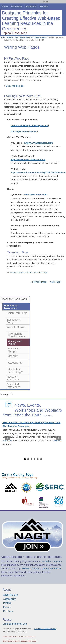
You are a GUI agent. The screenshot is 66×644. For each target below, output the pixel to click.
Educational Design (14, 321)
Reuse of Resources (13, 378)
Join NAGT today (30, 569)
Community (44, 6)
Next (59, 438)
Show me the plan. (14, 86)
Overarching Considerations (17, 335)
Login (46, 2)
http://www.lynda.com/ (36, 195)
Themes (5, 6)
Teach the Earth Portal (15, 299)
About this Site (11, 595)
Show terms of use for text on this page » (19, 636)
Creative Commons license (45, 629)
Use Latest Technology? (15, 371)
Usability (13, 356)
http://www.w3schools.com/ (39, 143)
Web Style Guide (19, 131)
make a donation (52, 569)
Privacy (7, 607)
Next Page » (56, 282)
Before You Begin (17, 313)
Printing (7, 603)
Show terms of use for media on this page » (20, 641)
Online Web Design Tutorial (25, 126)
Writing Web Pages (15, 343)
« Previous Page (38, 282)
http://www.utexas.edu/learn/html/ (28, 159)
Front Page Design (14, 350)
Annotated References (14, 385)
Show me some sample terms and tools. (28, 273)
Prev (7, 438)
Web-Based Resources (24, 37)
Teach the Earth (7, 37)
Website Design (41, 37)
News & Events (31, 6)
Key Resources (17, 6)
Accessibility (15, 363)
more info (44, 126)
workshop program (52, 561)
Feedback (8, 611)
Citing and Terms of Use (15, 624)
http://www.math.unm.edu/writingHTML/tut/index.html (38, 172)
